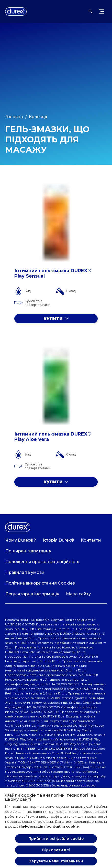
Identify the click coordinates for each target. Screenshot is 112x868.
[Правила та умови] (25, 573)
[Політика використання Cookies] (40, 583)
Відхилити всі (56, 850)
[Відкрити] (91, 12)
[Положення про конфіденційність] (42, 562)
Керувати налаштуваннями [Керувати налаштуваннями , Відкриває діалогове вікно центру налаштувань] (56, 861)
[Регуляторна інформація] (32, 594)
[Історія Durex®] (58, 540)
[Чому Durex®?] (21, 540)
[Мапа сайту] (78, 594)
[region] (56, 828)
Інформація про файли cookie (50, 826)
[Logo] (16, 12)
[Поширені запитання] (28, 551)
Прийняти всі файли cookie (56, 839)
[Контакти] (91, 540)
